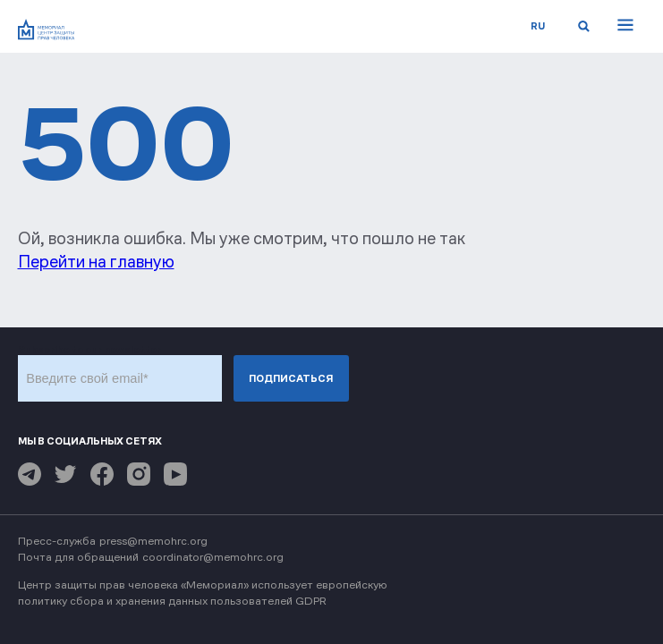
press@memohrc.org (153, 541)
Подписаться (291, 378)
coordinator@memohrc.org (213, 557)
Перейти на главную (96, 262)
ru (538, 26)
